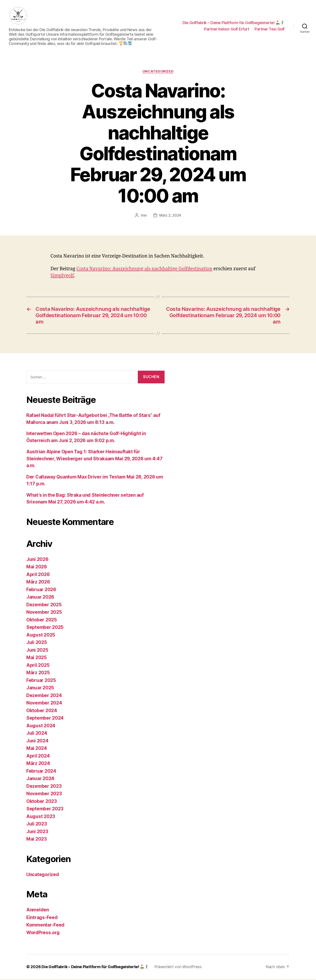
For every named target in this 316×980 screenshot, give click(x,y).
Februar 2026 (41, 590)
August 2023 (41, 817)
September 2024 (45, 719)
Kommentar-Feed (45, 926)
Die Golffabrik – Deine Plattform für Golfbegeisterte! (233, 23)
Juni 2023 (37, 832)
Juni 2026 (37, 560)
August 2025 (41, 636)
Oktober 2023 (42, 802)
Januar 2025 (40, 689)
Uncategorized (158, 72)
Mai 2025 (37, 658)
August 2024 (41, 726)
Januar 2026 (40, 598)
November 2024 (44, 704)
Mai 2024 (37, 749)
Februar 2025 (41, 681)
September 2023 (45, 810)
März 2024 (38, 764)
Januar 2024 (40, 779)
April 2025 (38, 666)
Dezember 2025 (44, 605)
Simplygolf (62, 276)
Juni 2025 (37, 651)
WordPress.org (43, 933)
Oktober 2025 (42, 620)
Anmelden (38, 911)
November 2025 (44, 613)
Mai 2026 (37, 568)
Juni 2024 (37, 741)
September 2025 (45, 628)
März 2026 (38, 583)
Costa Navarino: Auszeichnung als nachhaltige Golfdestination (144, 269)
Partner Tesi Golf (270, 29)
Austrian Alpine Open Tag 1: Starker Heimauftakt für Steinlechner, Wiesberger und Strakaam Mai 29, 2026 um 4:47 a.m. (94, 459)
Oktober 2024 (42, 711)
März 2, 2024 (170, 216)
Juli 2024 (37, 734)
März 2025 (38, 673)
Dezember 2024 (44, 696)
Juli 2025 (37, 643)
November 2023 (44, 794)
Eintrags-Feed (42, 918)
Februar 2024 (41, 772)
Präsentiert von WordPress (178, 968)
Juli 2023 (37, 825)
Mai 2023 (37, 840)
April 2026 (38, 575)
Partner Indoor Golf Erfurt (227, 29)
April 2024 (38, 757)
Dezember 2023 (44, 787)
